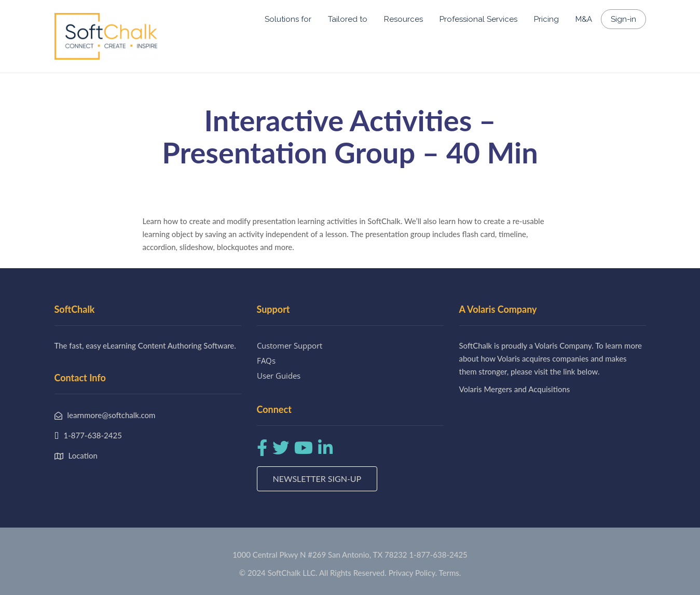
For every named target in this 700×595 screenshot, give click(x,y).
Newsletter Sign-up (317, 479)
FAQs (266, 361)
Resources (403, 19)
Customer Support (290, 345)
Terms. (450, 573)
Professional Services (478, 19)
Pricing (546, 19)
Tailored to (348, 19)
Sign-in (623, 19)
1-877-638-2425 (438, 555)
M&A (584, 19)
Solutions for (288, 19)
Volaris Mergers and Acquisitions (515, 389)
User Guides (279, 376)
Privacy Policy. (413, 573)
